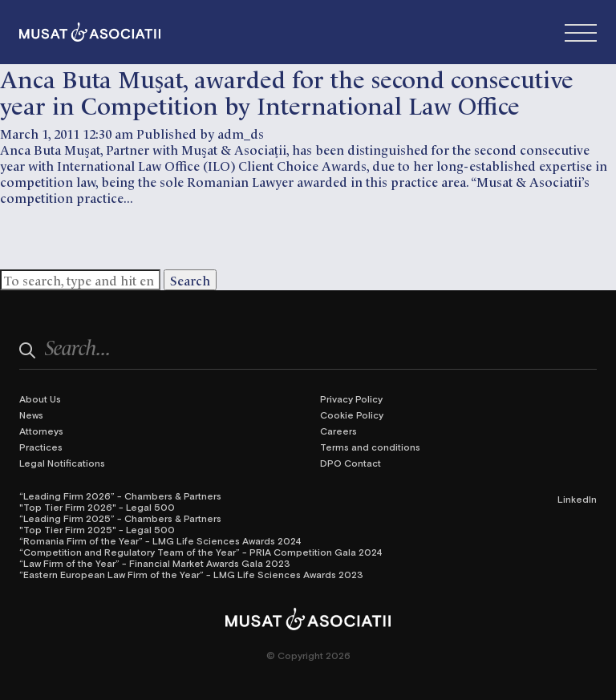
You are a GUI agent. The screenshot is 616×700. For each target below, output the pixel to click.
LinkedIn (577, 499)
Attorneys (41, 431)
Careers (338, 431)
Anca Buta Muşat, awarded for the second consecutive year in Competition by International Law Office (287, 91)
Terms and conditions (370, 447)
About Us (40, 399)
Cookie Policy (352, 415)
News (31, 415)
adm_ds (241, 133)
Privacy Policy (351, 399)
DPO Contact (351, 463)
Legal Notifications (62, 463)
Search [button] (190, 280)
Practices (41, 447)
